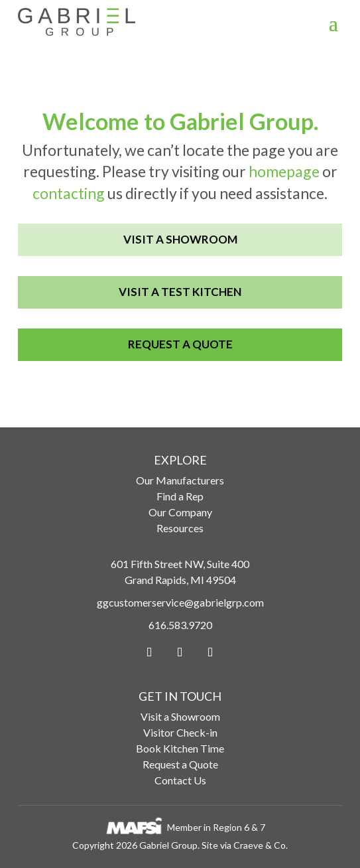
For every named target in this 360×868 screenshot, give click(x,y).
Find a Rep (180, 496)
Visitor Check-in (180, 732)
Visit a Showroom (180, 239)
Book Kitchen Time (180, 748)
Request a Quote (180, 344)
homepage (284, 171)
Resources (180, 528)
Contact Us (180, 780)
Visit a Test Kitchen (180, 292)
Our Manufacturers (180, 480)
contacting (69, 193)
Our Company (180, 512)
